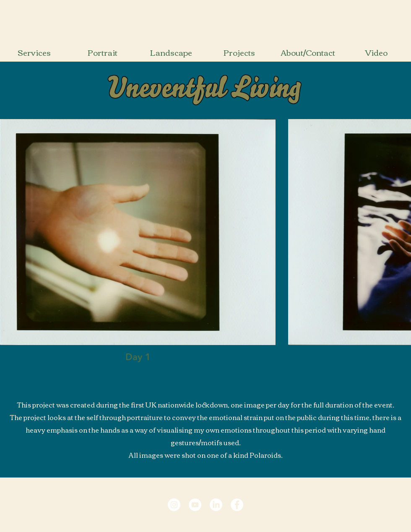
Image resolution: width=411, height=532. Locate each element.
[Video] (376, 52)
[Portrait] (103, 52)
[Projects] (239, 52)
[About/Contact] (308, 52)
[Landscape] (171, 52)
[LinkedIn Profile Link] (216, 505)
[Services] (34, 52)
